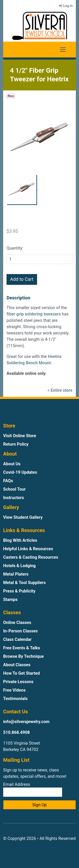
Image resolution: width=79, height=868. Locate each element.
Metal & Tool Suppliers (24, 583)
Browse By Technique (23, 656)
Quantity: (15, 248)
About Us (12, 464)
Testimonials (15, 699)
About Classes (17, 665)
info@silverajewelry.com (26, 722)
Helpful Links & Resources (28, 549)
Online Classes (17, 622)
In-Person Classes (20, 631)
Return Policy (16, 444)
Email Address (33, 789)
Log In (66, 6)
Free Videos (14, 690)
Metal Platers (16, 574)
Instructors (13, 498)
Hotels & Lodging (19, 566)
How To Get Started (21, 673)
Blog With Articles (20, 540)
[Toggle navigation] (63, 50)
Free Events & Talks (22, 648)
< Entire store (60, 390)
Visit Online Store (20, 436)
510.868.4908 (16, 732)
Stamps (10, 599)
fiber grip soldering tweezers (34, 314)
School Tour (14, 489)
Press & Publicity (19, 591)
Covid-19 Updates (20, 472)
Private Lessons (18, 682)
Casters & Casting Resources (31, 557)
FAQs (8, 481)
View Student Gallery (23, 517)
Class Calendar (17, 639)
